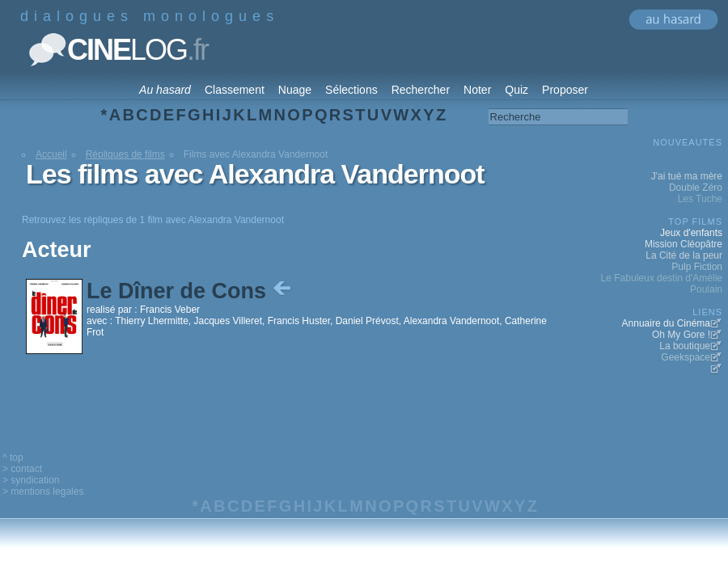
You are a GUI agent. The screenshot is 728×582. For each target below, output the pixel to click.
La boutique (685, 346)
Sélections (351, 90)
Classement (235, 90)
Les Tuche (700, 199)
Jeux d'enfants (691, 233)
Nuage (295, 90)
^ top (13, 458)
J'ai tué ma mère (687, 176)
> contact (22, 469)
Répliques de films (125, 154)
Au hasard (165, 90)
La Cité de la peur (684, 255)
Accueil (51, 154)
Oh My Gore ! (681, 335)
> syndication (31, 480)
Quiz (516, 90)
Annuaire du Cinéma (666, 323)
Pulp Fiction (697, 267)
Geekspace (686, 357)
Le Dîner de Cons (190, 291)
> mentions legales (43, 491)
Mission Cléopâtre (684, 244)
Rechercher (421, 90)
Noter (477, 90)
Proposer (565, 90)
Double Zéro (696, 188)
